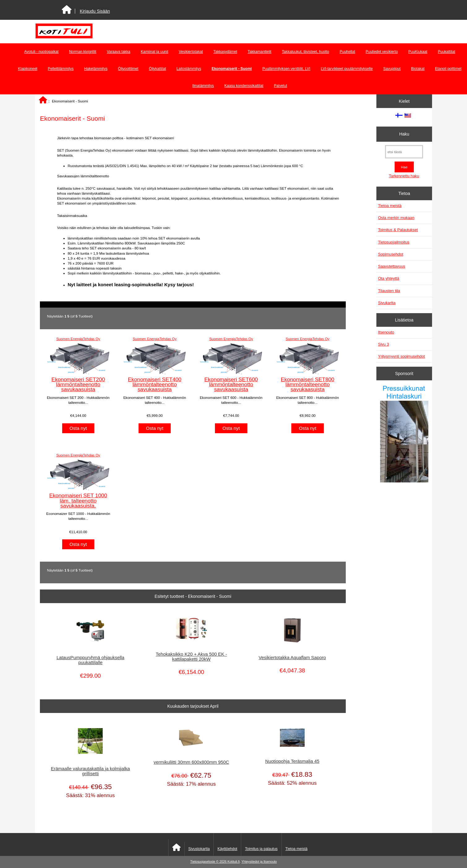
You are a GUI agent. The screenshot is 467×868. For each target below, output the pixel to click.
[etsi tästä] (404, 152)
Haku (404, 134)
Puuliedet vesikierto (382, 52)
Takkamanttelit (260, 52)
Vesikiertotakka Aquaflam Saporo (292, 658)
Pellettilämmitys (61, 69)
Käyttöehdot (227, 849)
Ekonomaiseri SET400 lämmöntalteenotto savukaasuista (155, 384)
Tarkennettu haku (404, 176)
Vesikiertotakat (191, 52)
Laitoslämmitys (189, 69)
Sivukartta (387, 303)
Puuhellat (347, 52)
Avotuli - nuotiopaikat (41, 52)
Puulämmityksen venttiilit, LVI (286, 69)
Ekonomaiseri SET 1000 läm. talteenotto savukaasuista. (78, 500)
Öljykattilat (157, 69)
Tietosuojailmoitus (394, 242)
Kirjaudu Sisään (95, 11)
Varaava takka (118, 52)
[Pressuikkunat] (404, 434)
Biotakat (418, 69)
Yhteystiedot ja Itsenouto (259, 862)
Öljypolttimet (128, 69)
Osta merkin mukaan (396, 218)
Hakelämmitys (96, 69)
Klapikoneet (28, 69)
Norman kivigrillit (83, 52)
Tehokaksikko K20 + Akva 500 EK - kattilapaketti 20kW (191, 657)
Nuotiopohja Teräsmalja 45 (292, 761)
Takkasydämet (225, 52)
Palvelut (281, 86)
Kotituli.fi (234, 862)
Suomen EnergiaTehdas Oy (78, 339)
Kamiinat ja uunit (154, 52)
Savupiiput (392, 69)
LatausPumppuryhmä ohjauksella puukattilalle (90, 660)
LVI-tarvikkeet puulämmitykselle (347, 69)
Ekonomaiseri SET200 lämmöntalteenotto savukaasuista (78, 384)
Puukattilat (447, 52)
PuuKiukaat (418, 52)
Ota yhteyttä (389, 278)
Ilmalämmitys (203, 86)
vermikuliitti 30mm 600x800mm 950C (191, 762)
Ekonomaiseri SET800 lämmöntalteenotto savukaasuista (308, 384)
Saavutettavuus (392, 266)
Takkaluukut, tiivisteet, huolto (305, 52)
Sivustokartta (199, 849)
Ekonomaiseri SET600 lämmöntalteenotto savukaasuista (231, 384)
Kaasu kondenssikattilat (244, 86)
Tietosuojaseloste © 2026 (209, 862)
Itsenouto (386, 332)
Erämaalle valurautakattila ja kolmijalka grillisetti (91, 771)
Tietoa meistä (390, 206)
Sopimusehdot (391, 254)
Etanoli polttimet (448, 69)
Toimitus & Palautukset (398, 230)
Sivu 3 (383, 344)
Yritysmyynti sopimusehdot (401, 356)
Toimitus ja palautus (261, 849)
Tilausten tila (389, 291)
